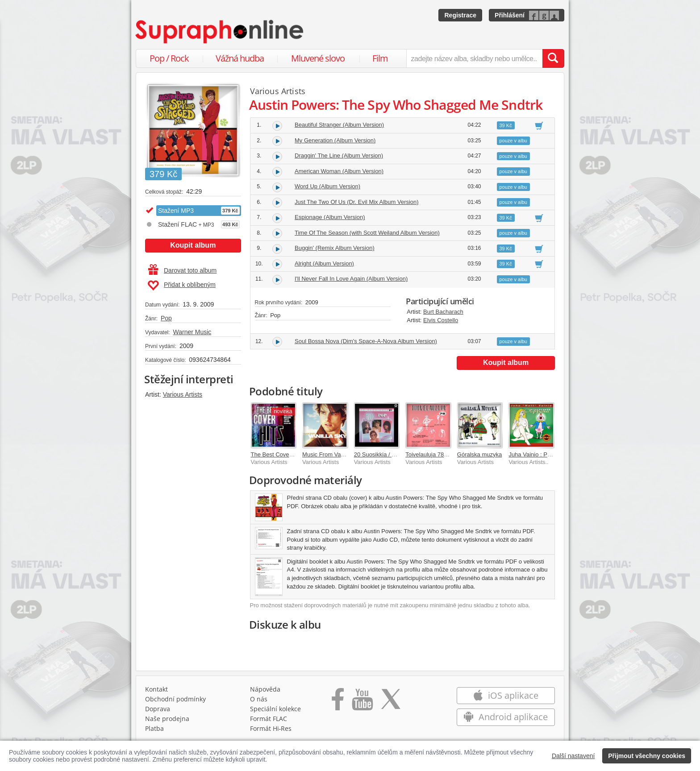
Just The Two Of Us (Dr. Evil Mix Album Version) (357, 202)
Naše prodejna (167, 719)
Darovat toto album (182, 270)
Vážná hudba (240, 58)
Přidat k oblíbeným (181, 286)
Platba (154, 728)
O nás (259, 699)
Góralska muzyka (479, 454)
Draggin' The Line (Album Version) (339, 155)
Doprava (158, 709)
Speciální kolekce (275, 709)
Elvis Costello (441, 320)
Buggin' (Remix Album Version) (335, 248)
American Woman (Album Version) (339, 171)
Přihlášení (510, 15)
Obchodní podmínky (175, 699)
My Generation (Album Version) (335, 140)
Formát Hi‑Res (271, 728)
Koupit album (193, 245)
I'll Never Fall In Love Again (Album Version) (351, 279)
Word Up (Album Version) (327, 186)
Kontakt (156, 689)
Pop (166, 318)
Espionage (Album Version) (330, 217)
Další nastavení (573, 756)
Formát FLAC (269, 719)
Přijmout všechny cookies (647, 756)
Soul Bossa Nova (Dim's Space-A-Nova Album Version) (366, 341)
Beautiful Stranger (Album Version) (339, 125)
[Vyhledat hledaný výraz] (553, 58)
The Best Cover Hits (277, 454)
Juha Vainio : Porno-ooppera (545, 454)
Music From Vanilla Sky (332, 454)
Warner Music (192, 332)
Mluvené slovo (318, 58)
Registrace (460, 15)
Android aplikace (506, 717)
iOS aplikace (506, 695)
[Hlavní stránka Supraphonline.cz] (220, 32)
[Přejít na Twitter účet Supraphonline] (391, 702)
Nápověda (265, 689)
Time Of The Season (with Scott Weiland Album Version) (367, 233)
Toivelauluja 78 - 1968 (433, 454)
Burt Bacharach (443, 312)
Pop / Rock (169, 58)
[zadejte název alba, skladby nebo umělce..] (474, 58)
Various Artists (183, 394)
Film (380, 58)
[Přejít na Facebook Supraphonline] (338, 702)
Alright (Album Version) (324, 263)
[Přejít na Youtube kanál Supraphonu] (362, 702)
